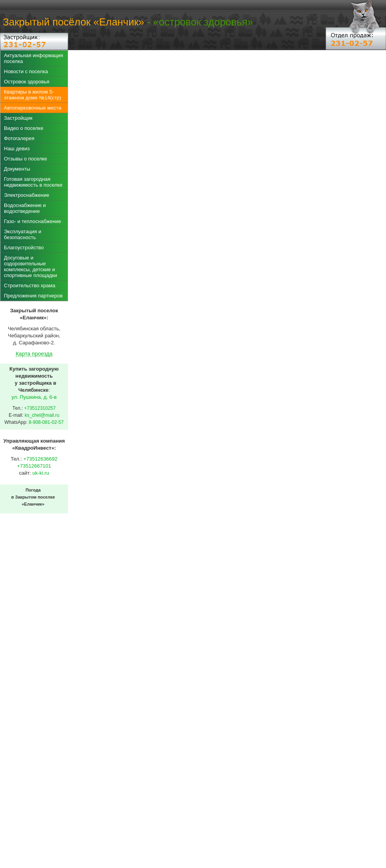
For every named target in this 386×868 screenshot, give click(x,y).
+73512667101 (34, 466)
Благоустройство (24, 248)
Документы (17, 169)
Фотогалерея (19, 138)
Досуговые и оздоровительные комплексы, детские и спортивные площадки (31, 267)
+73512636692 (41, 459)
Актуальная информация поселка (33, 58)
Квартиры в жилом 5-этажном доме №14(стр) (32, 95)
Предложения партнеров (33, 296)
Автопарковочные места (32, 108)
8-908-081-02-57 (46, 422)
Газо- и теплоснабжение (32, 221)
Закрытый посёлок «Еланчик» (73, 22)
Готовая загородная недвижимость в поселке (33, 182)
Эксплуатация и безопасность (23, 234)
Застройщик (18, 118)
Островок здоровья (27, 82)
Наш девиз (17, 149)
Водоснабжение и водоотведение (25, 208)
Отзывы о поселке (25, 159)
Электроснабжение (27, 195)
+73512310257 (40, 408)
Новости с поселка (26, 71)
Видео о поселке (24, 128)
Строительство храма (30, 285)
